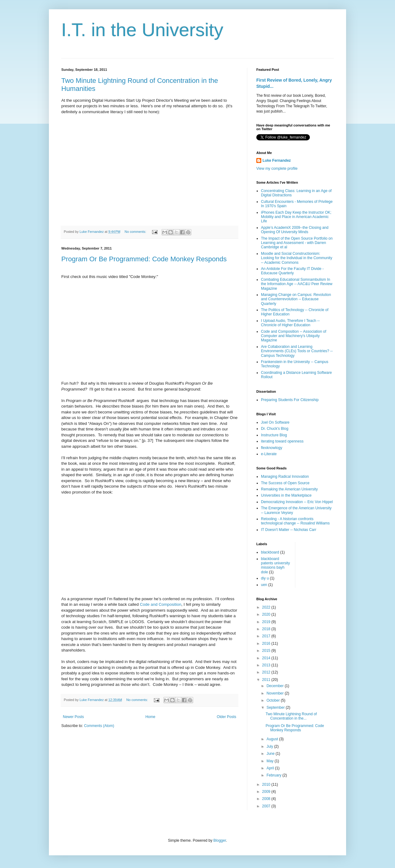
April (271, 768)
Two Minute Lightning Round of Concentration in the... (291, 716)
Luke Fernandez (277, 160)
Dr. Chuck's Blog (275, 429)
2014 (267, 658)
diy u (265, 578)
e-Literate (269, 454)
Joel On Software (275, 422)
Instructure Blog (274, 435)
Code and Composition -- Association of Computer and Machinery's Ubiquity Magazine (294, 336)
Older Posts (226, 717)
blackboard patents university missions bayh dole (275, 565)
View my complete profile (277, 169)
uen (264, 585)
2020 (267, 614)
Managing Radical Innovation (285, 477)
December (276, 686)
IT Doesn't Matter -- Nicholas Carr (289, 530)
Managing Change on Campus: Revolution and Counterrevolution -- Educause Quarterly (296, 299)
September (276, 708)
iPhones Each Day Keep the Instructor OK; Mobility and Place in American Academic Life (296, 217)
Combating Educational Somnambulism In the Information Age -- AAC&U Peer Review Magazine (297, 284)
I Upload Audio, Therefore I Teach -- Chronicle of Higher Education (290, 323)
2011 (267, 680)
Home (150, 717)
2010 (267, 785)
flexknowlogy (272, 448)
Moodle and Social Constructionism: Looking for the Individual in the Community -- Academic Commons (297, 258)
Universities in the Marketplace (286, 495)
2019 (267, 622)
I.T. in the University (142, 30)
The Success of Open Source (285, 483)
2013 (267, 665)
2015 (267, 651)
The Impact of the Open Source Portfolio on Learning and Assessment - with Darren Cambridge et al (297, 243)
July (270, 746)
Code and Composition (161, 604)
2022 (267, 607)
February (274, 775)
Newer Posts (73, 717)
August (273, 739)
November (276, 693)
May (271, 761)
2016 (267, 644)
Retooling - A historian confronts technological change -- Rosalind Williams (295, 521)
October (274, 700)
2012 (267, 672)
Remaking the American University (289, 489)
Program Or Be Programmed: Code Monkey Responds (144, 259)
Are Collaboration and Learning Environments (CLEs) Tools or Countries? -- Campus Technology (297, 351)
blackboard (270, 552)
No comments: (136, 232)
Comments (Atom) (99, 726)
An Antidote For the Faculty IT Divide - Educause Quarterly (292, 271)
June (271, 754)
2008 (267, 799)
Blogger (220, 840)
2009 (267, 792)
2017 (267, 636)
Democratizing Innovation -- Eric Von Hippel (297, 502)
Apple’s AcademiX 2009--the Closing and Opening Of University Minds (295, 230)
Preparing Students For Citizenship (290, 400)
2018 (267, 629)
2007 (267, 806)
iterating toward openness (282, 441)
